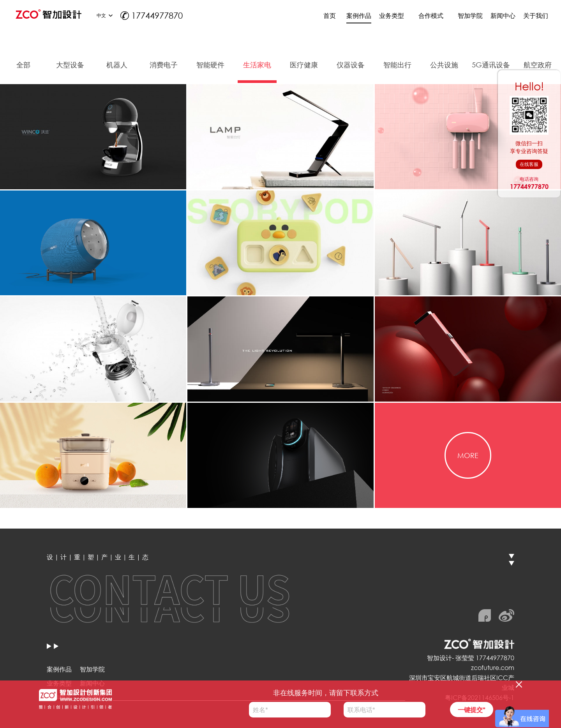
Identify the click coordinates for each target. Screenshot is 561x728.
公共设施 (444, 65)
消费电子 (164, 65)
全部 (23, 65)
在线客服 (529, 164)
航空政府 (538, 65)
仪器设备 (351, 65)
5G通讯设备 (491, 65)
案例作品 (59, 669)
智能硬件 (210, 65)
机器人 (117, 65)
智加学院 (92, 669)
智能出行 (397, 65)
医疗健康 (304, 65)
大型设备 (70, 65)
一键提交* (472, 709)
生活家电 (257, 65)
